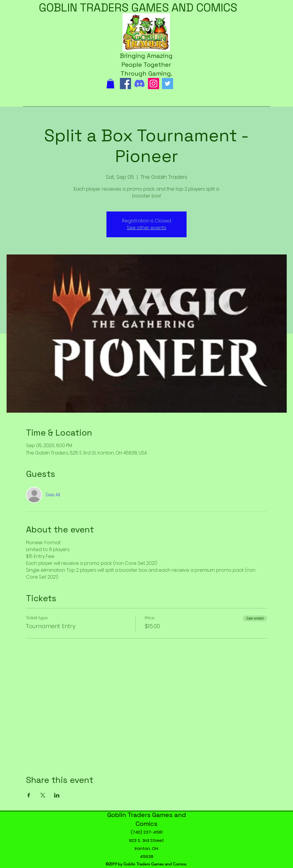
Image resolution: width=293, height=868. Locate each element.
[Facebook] (125, 84)
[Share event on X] (43, 795)
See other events (146, 228)
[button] (110, 84)
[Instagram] (154, 84)
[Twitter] (168, 84)
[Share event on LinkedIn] (57, 795)
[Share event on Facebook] (29, 795)
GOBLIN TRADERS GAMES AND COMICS (138, 8)
